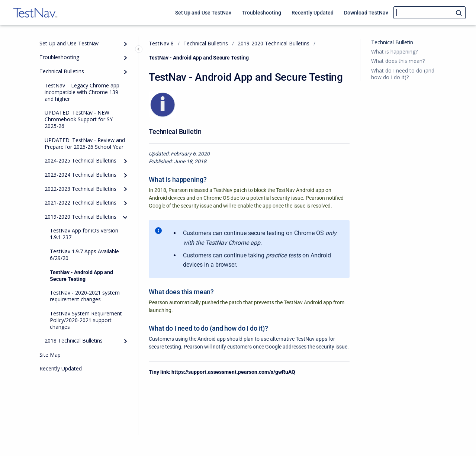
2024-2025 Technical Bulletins (81, 160)
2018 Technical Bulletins (74, 341)
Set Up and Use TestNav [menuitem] (203, 13)
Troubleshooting (59, 57)
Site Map (50, 355)
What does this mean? (398, 61)
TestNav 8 (161, 43)
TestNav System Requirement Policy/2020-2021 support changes (86, 320)
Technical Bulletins (62, 71)
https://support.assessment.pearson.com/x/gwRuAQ (233, 372)
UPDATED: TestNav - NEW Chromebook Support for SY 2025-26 (79, 119)
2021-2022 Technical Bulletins (81, 203)
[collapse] (125, 217)
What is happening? (394, 52)
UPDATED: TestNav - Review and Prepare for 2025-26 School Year (85, 143)
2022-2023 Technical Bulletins (81, 189)
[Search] (430, 13)
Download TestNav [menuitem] (366, 13)
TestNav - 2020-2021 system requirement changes (85, 296)
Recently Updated (61, 368)
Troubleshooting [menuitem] (261, 13)
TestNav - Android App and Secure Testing (81, 276)
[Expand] (125, 44)
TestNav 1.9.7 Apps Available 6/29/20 (84, 255)
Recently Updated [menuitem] (313, 13)
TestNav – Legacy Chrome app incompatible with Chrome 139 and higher (82, 92)
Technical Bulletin (392, 42)
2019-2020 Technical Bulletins (81, 217)
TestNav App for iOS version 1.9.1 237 (84, 234)
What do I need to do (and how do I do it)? (403, 74)
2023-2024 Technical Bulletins (81, 175)
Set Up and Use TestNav (69, 43)
